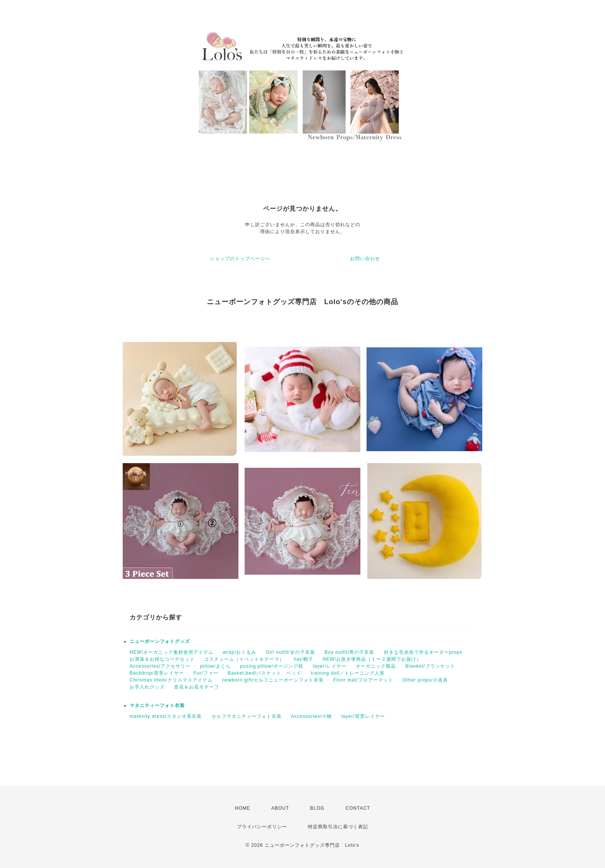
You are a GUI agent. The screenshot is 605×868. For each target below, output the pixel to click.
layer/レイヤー (329, 666)
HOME (243, 808)
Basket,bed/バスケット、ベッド (264, 673)
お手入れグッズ (147, 687)
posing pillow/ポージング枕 (272, 666)
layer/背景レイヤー (363, 716)
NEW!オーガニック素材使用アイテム (172, 652)
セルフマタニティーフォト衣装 (247, 716)
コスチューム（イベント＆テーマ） (244, 659)
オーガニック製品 (376, 666)
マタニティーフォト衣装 (157, 706)
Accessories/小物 (311, 716)
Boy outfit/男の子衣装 (349, 652)
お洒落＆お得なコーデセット (162, 659)
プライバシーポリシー (262, 827)
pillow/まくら (215, 666)
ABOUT (280, 808)
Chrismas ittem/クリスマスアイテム (171, 680)
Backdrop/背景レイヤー (157, 673)
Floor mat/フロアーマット (363, 680)
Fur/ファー (206, 673)
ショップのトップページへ (240, 259)
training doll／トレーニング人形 (348, 673)
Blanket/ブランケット (430, 666)
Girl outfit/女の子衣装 (290, 652)
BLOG (317, 808)
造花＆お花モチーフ (197, 687)
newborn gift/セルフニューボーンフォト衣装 (273, 680)
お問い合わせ (365, 259)
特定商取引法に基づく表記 (338, 827)
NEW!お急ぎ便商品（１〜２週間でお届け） (372, 659)
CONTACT (358, 808)
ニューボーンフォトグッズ (160, 641)
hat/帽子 (304, 659)
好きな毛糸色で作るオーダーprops (423, 652)
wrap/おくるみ (240, 652)
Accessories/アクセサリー (160, 666)
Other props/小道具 (425, 680)
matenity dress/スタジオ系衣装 (166, 716)
